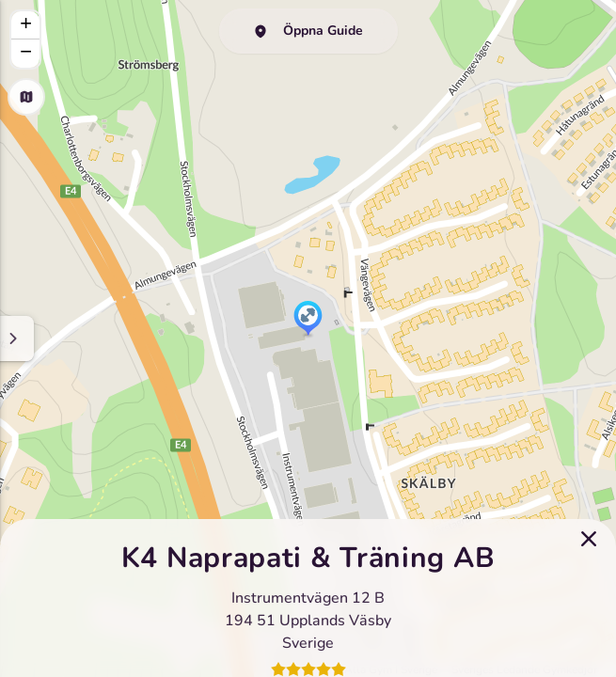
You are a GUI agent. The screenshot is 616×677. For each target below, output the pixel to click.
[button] (308, 320)
